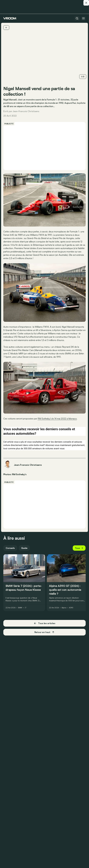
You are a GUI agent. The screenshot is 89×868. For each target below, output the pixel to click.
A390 (71, 608)
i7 (26, 608)
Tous (79, 548)
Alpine (64, 608)
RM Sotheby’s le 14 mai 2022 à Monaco (57, 419)
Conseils (10, 548)
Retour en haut (45, 632)
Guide (24, 548)
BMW (20, 608)
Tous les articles (44, 623)
